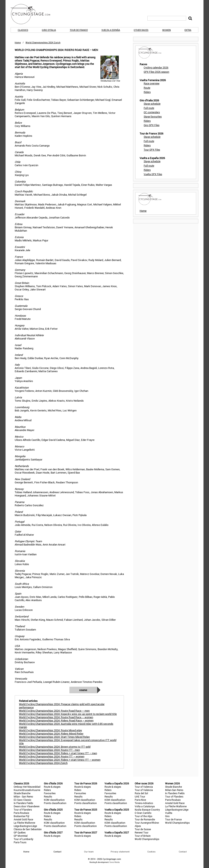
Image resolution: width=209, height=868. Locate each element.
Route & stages (52, 787)
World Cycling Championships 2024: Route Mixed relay (51, 730)
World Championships (147, 839)
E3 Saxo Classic (22, 800)
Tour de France (79, 30)
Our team (89, 852)
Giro (167, 816)
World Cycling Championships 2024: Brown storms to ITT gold (55, 747)
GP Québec (20, 832)
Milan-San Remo (174, 790)
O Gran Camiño (143, 813)
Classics (23, 30)
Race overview (152, 83)
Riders (147, 92)
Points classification (55, 803)
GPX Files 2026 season (156, 72)
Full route (149, 108)
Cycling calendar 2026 (156, 67)
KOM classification (54, 800)
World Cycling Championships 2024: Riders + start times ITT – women (60, 760)
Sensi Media (115, 862)
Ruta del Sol (141, 793)
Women (167, 30)
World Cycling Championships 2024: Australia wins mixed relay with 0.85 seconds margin (66, 725)
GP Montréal (21, 836)
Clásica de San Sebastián (28, 829)
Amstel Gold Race (23, 819)
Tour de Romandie (145, 819)
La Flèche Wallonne (24, 823)
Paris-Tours (20, 842)
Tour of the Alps (143, 816)
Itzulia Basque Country (147, 810)
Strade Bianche (22, 793)
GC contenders (152, 112)
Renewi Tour (142, 832)
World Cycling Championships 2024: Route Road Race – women (56, 717)
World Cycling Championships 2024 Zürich (43, 763)
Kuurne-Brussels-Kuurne (27, 790)
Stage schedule (152, 104)
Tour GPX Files (152, 150)
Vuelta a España (111, 30)
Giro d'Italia (49, 30)
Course (83, 690)
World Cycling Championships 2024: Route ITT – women (52, 756)
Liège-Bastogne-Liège (25, 826)
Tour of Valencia (144, 787)
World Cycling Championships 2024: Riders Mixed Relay (51, 734)
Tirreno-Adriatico (144, 803)
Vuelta (169, 813)
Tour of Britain (143, 836)
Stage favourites (153, 116)
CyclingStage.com (33, 14)
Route (147, 88)
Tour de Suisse (143, 829)
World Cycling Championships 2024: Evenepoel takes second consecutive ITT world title (68, 742)
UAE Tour (140, 796)
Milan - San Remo (23, 796)
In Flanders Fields (23, 803)
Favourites (50, 793)
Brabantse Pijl (21, 816)
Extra (188, 30)
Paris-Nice (140, 800)
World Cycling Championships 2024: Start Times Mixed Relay (54, 737)
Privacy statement (120, 852)
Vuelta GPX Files (153, 174)
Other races (141, 30)
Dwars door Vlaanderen (27, 806)
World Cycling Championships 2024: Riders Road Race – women (56, 720)
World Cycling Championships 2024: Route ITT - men (49, 750)
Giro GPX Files (152, 125)
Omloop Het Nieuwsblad (27, 787)
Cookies (151, 852)
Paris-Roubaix (21, 813)
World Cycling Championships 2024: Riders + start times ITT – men (58, 753)
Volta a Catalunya (145, 806)
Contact (183, 852)
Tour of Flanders (23, 810)
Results (48, 796)
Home (18, 42)
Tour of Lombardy (23, 839)
